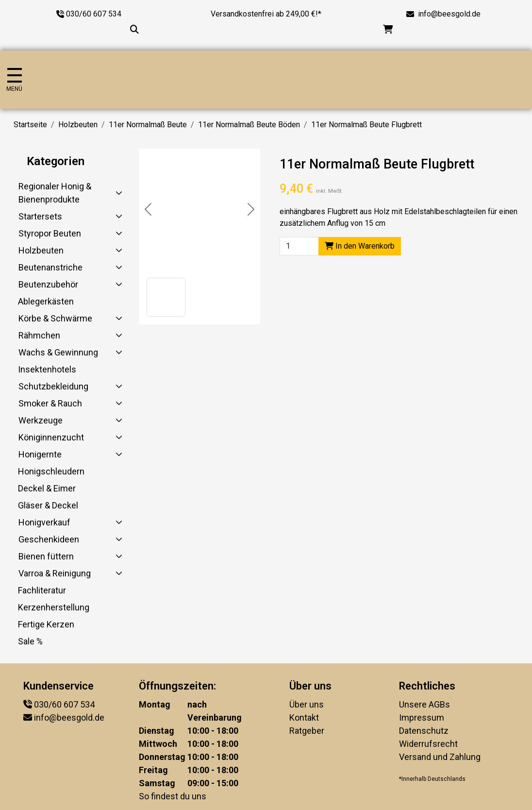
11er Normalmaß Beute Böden (249, 125)
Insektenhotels (47, 369)
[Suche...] (134, 29)
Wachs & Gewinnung (58, 352)
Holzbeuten (78, 125)
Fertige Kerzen (46, 624)
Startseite (30, 125)
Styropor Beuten (50, 233)
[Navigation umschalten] (14, 80)
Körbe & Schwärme (55, 318)
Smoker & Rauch (50, 403)
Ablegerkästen (46, 301)
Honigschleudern (51, 471)
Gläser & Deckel (48, 505)
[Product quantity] (299, 246)
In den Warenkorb (360, 246)
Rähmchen (39, 335)
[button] (166, 297)
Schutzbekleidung (53, 386)
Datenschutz (424, 731)
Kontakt (304, 717)
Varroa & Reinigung (55, 573)
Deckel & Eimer (47, 488)
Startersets (40, 216)
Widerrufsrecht (428, 744)
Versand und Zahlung (440, 757)
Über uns (307, 704)
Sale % (30, 641)
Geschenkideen (49, 539)
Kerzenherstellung (54, 607)
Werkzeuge (41, 420)
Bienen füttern (46, 556)
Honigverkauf (44, 522)
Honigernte (40, 454)
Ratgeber (307, 731)
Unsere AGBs (424, 704)
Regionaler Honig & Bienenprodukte (55, 193)
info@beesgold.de (449, 14)
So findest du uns (173, 796)
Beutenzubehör (48, 284)
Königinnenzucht (51, 437)
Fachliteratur (42, 590)
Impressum (422, 717)
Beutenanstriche (50, 267)
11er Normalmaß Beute (148, 125)
